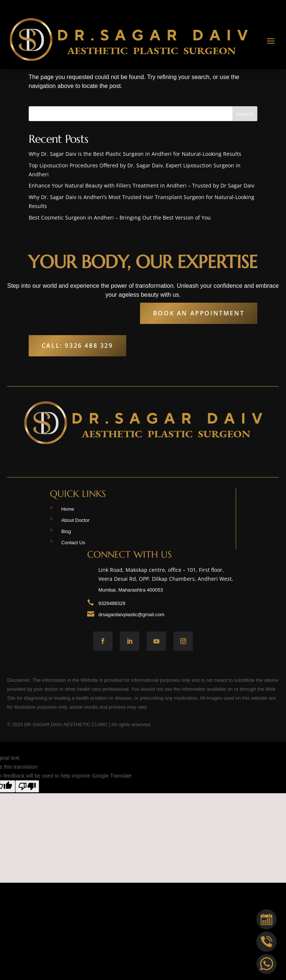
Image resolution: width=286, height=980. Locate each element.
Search (245, 114)
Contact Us (73, 543)
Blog (66, 531)
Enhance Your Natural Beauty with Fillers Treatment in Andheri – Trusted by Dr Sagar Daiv (142, 185)
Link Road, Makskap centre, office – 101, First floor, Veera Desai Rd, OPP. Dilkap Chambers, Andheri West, (167, 576)
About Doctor (75, 520)
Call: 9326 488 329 (77, 346)
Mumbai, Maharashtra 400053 (131, 590)
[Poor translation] (27, 786)
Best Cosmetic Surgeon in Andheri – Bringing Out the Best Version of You (120, 218)
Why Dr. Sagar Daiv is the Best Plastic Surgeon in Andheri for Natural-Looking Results (135, 154)
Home (68, 509)
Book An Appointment (199, 313)
